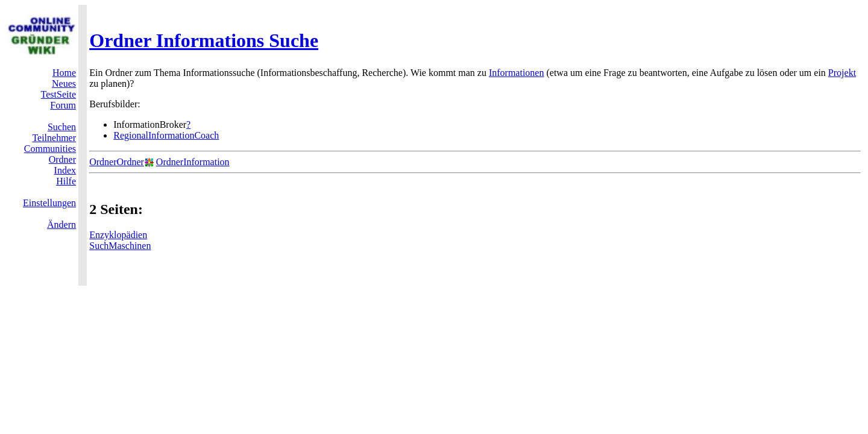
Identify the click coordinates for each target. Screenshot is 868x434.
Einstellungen (49, 203)
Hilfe (66, 181)
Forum (63, 105)
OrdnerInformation (193, 162)
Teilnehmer (54, 138)
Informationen (517, 73)
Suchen (62, 127)
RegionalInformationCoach (166, 135)
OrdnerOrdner (117, 162)
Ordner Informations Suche (204, 40)
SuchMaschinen (120, 246)
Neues (64, 83)
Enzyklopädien (118, 235)
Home (64, 73)
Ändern (61, 225)
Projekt (842, 73)
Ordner (62, 159)
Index (65, 170)
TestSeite (58, 94)
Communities (50, 149)
